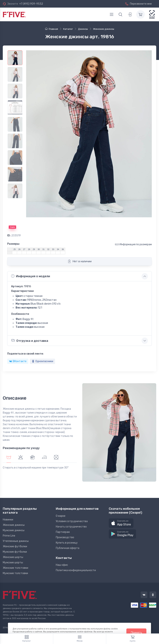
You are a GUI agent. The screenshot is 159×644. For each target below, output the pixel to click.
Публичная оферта (68, 548)
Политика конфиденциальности (76, 570)
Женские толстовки (15, 568)
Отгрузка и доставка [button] (30, 340)
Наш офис (62, 565)
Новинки (8, 520)
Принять (136, 633)
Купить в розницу (67, 543)
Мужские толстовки (15, 573)
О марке (61, 516)
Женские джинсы (14, 525)
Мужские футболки (15, 552)
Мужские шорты (13, 563)
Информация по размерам (133, 244)
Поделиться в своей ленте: (25, 354)
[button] (121, 523)
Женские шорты (13, 557)
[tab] (21, 458)
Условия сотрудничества (72, 521)
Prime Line (9, 536)
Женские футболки (15, 546)
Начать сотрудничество (71, 527)
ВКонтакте (18, 361)
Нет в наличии (80, 261)
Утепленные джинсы (16, 541)
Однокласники (42, 361)
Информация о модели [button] (31, 276)
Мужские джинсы (14, 530)
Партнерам (63, 532)
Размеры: (14, 244)
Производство (65, 537)
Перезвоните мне (139, 4)
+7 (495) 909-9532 (31, 4)
